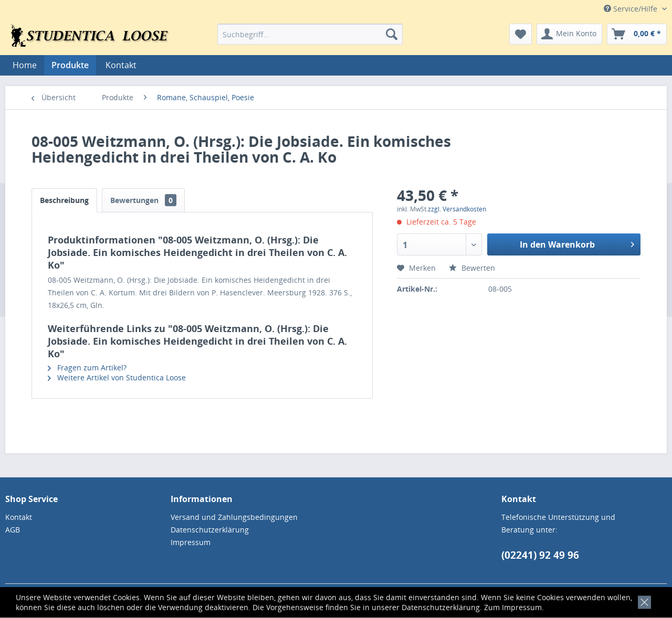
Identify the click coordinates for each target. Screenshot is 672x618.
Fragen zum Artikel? (87, 367)
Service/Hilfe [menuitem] (632, 9)
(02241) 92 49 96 (540, 555)
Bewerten (472, 268)
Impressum (522, 607)
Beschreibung (64, 200)
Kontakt (121, 65)
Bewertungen (143, 200)
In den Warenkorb (577, 243)
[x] (642, 601)
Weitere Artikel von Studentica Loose (117, 377)
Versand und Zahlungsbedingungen (234, 517)
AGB (13, 530)
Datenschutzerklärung (441, 607)
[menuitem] (310, 34)
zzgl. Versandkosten (457, 209)
